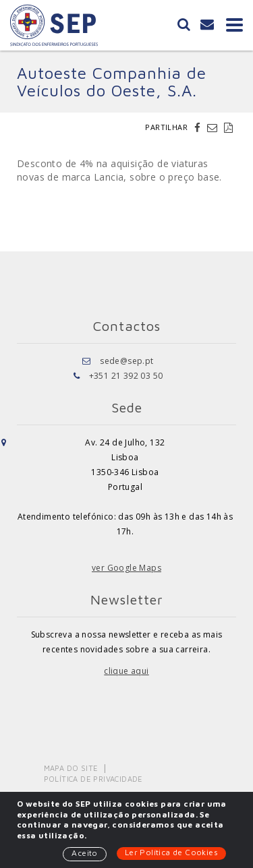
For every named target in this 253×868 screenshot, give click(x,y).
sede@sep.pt (126, 361)
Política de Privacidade (93, 779)
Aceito (84, 853)
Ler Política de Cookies (171, 852)
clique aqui (126, 671)
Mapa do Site (71, 768)
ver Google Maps (126, 568)
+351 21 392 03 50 (126, 376)
